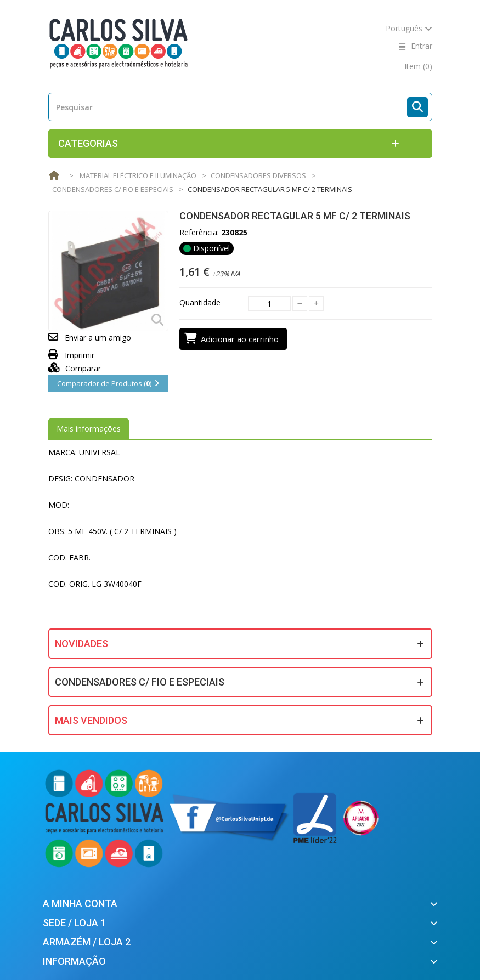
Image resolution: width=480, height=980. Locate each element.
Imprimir (80, 355)
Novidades (81, 644)
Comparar (75, 368)
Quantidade (200, 302)
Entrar (422, 46)
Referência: (199, 232)
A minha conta (80, 903)
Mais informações (89, 429)
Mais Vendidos (91, 720)
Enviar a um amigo (98, 338)
